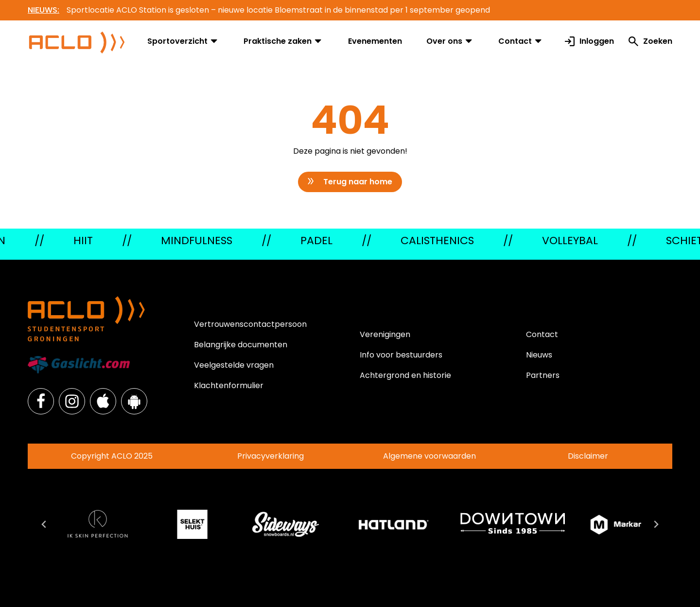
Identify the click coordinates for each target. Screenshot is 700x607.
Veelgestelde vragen (234, 365)
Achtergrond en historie (405, 375)
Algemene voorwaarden (429, 456)
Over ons (450, 41)
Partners (543, 375)
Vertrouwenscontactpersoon (250, 324)
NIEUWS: (44, 10)
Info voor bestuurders (401, 355)
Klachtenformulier (229, 385)
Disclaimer (588, 456)
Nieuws (539, 355)
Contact (521, 41)
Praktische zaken (283, 41)
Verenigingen (385, 334)
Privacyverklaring (271, 456)
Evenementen (375, 41)
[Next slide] (656, 524)
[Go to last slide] (44, 524)
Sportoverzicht (183, 41)
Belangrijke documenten (241, 345)
